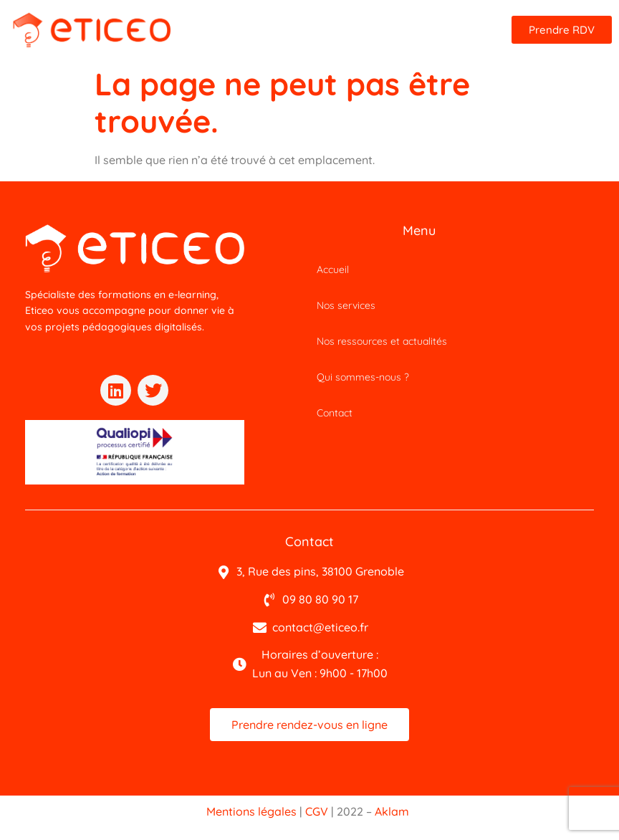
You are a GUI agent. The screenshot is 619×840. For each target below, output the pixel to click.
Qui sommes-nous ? (363, 377)
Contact (335, 413)
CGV (317, 811)
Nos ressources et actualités (382, 341)
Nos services (346, 305)
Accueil (333, 269)
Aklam (392, 811)
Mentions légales (251, 811)
